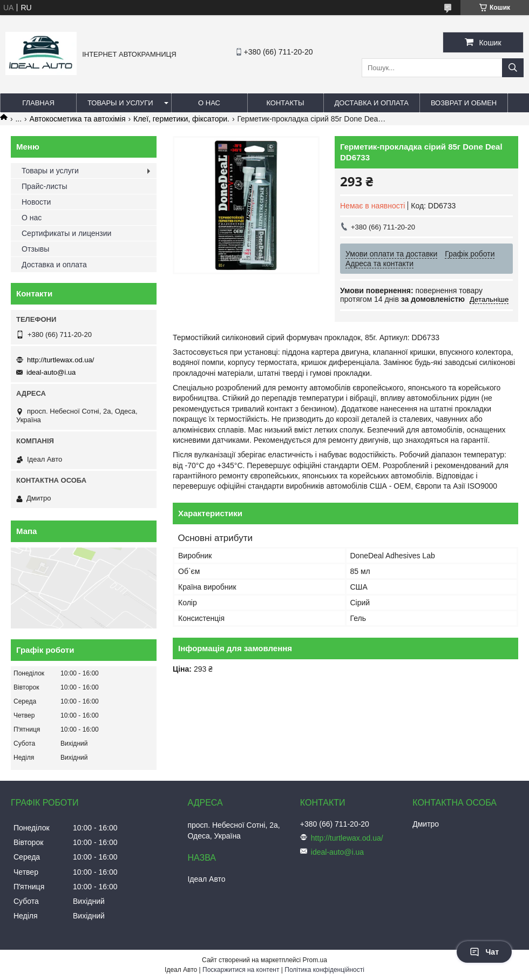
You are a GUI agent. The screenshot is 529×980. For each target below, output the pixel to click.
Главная (38, 103)
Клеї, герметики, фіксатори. (181, 119)
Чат (484, 952)
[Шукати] (513, 68)
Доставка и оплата (372, 103)
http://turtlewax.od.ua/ (60, 360)
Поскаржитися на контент (241, 970)
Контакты (285, 103)
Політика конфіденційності (324, 970)
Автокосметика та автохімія (78, 119)
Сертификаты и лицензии (66, 233)
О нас (209, 103)
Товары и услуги (120, 103)
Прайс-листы (45, 186)
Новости (36, 202)
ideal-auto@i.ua (51, 372)
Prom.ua (315, 960)
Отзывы (35, 249)
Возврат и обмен (464, 103)
